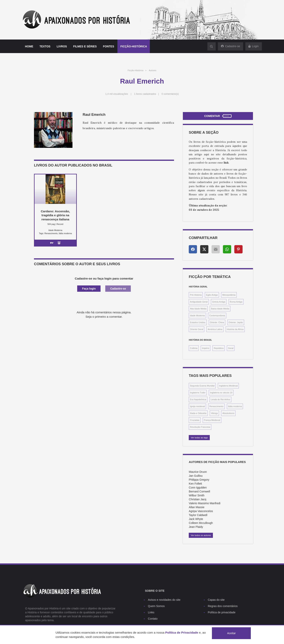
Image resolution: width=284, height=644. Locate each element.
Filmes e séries (85, 46)
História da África (235, 329)
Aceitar (232, 633)
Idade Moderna (197, 316)
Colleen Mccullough (201, 523)
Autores (153, 70)
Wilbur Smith (197, 495)
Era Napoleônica (198, 399)
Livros (62, 46)
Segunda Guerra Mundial (202, 386)
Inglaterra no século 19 (221, 393)
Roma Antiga (236, 302)
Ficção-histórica (134, 46)
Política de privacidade (222, 612)
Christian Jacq (197, 499)
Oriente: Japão (236, 322)
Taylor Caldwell (198, 515)
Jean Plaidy (196, 527)
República (219, 348)
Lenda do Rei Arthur (221, 399)
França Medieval (212, 420)
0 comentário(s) (170, 94)
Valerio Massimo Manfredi (205, 503)
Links (151, 612)
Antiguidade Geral (199, 302)
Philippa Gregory (199, 480)
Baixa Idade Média (220, 309)
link (226, 163)
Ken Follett (195, 484)
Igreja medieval (197, 406)
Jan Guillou (196, 476)
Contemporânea (217, 316)
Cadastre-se (118, 289)
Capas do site (216, 600)
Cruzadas (195, 420)
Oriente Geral (197, 329)
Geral (231, 348)
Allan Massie (197, 507)
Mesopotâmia (229, 295)
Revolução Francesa (200, 427)
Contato (153, 619)
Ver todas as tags (199, 438)
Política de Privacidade (182, 632)
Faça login (89, 289)
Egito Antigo (212, 295)
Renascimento (216, 406)
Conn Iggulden (198, 488)
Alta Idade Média (198, 309)
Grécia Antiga (219, 302)
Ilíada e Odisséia (198, 413)
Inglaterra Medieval (228, 386)
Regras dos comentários (223, 606)
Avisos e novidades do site (164, 600)
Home (29, 46)
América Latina (215, 329)
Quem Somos (156, 606)
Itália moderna (235, 406)
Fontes (109, 46)
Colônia (194, 348)
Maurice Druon (198, 472)
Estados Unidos (198, 322)
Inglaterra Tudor (198, 393)
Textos (45, 46)
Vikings (214, 413)
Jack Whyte (196, 519)
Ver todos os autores (201, 535)
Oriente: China (217, 322)
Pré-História (196, 295)
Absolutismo (228, 413)
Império (206, 348)
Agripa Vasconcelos (201, 511)
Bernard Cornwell (199, 491)
